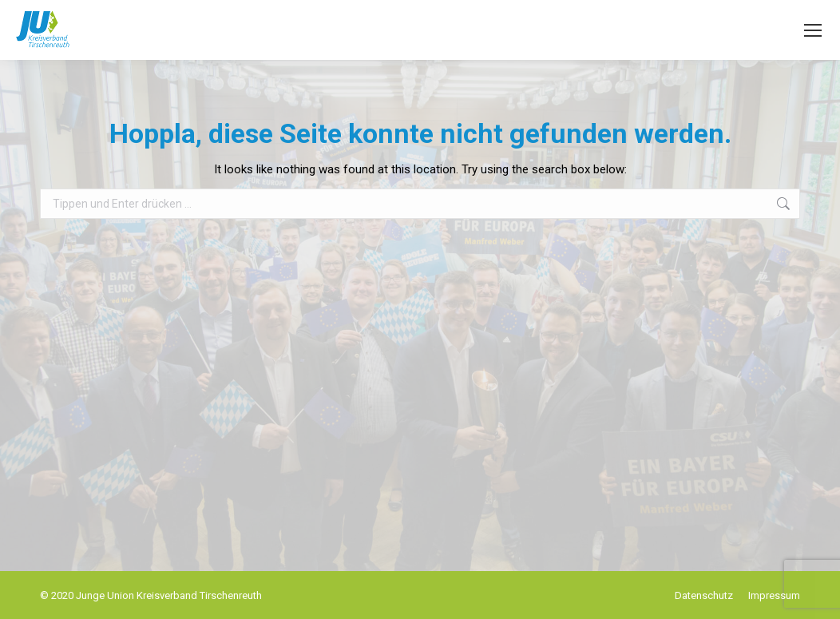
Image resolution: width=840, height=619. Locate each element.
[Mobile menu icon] (813, 30)
